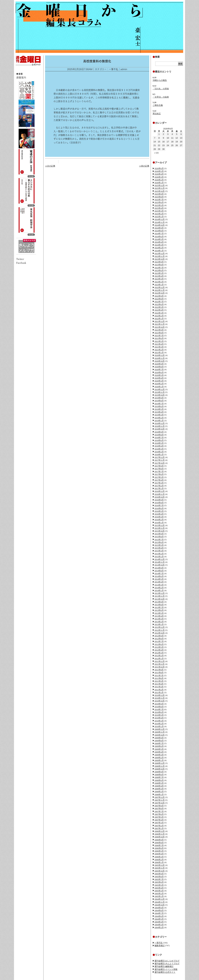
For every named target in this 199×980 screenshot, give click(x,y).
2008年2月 (159, 791)
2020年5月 (159, 375)
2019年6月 (159, 406)
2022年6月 (159, 304)
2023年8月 (159, 265)
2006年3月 (159, 857)
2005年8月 (159, 877)
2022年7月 (159, 302)
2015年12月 (160, 525)
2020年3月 (159, 381)
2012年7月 (159, 641)
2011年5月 (159, 681)
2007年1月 (159, 828)
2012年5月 (159, 647)
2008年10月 (160, 769)
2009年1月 (159, 760)
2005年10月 (160, 871)
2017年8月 (159, 469)
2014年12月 (160, 559)
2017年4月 (159, 480)
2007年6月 (159, 814)
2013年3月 (159, 619)
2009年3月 (159, 755)
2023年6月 (159, 270)
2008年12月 (160, 763)
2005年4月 (159, 888)
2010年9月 (159, 704)
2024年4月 (159, 242)
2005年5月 (159, 885)
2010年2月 (159, 724)
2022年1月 (159, 319)
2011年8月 (159, 673)
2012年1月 (159, 658)
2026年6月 (159, 168)
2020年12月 (160, 355)
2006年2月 (159, 860)
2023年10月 (160, 259)
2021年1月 (159, 352)
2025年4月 (159, 208)
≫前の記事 (144, 166)
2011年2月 (159, 690)
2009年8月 (159, 741)
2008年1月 (159, 794)
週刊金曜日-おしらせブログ (167, 961)
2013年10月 (160, 599)
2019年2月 (159, 418)
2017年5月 (159, 477)
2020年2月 (159, 384)
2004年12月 (160, 899)
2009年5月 (159, 749)
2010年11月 (160, 698)
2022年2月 (159, 316)
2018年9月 (159, 432)
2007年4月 (159, 820)
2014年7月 (159, 573)
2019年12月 (160, 389)
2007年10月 (160, 803)
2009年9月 (159, 738)
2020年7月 (159, 369)
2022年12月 (160, 287)
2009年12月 (160, 729)
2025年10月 (160, 191)
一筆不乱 (159, 943)
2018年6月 (159, 440)
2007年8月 (159, 808)
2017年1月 (159, 488)
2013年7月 (159, 607)
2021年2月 (159, 350)
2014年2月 (159, 588)
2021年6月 (159, 338)
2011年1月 (159, 692)
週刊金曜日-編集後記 (164, 966)
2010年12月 (160, 695)
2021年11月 (160, 324)
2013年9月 (159, 602)
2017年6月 (159, 474)
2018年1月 (159, 454)
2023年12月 (160, 253)
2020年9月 (159, 364)
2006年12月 (160, 831)
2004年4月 (159, 922)
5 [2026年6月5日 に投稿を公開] (177, 134)
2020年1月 (159, 387)
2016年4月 (159, 514)
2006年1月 (159, 862)
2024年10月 (160, 225)
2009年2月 (159, 758)
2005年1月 (159, 896)
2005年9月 (159, 874)
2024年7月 (159, 234)
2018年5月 (159, 443)
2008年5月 (159, 783)
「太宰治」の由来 (161, 97)
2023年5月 (159, 273)
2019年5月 (159, 409)
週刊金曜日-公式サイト (165, 972)
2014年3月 (159, 585)
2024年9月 (159, 228)
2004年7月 (159, 913)
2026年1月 (159, 183)
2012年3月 (159, 653)
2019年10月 (160, 395)
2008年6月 (159, 780)
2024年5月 (159, 239)
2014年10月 (160, 565)
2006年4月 (159, 854)
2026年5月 (159, 171)
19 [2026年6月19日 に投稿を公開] (177, 142)
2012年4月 (159, 650)
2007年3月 (159, 823)
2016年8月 (159, 503)
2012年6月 (159, 644)
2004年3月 (159, 925)
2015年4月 (159, 548)
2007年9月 (159, 806)
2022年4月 (159, 310)
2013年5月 (159, 613)
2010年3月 (159, 721)
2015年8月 (159, 537)
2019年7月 (159, 404)
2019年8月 (159, 401)
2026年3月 (159, 177)
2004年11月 (160, 902)
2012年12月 (160, 627)
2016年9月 (159, 500)
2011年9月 (159, 670)
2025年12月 (160, 185)
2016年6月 (159, 508)
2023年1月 (159, 285)
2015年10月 (160, 531)
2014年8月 (159, 571)
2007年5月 (159, 817)
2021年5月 (159, 341)
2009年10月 (160, 735)
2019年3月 (159, 415)
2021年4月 (159, 344)
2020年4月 (159, 378)
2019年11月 (160, 392)
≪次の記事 (50, 166)
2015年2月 (159, 554)
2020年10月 (160, 361)
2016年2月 (159, 520)
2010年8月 (159, 707)
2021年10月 (160, 327)
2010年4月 (159, 718)
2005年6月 (159, 882)
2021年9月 (159, 330)
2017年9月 (159, 466)
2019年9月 (159, 398)
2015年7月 (159, 540)
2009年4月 (159, 752)
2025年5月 (159, 205)
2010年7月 (159, 709)
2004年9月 (159, 908)
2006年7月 (159, 845)
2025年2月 (159, 214)
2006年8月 (159, 843)
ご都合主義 (158, 105)
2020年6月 (159, 372)
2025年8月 (159, 197)
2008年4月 (159, 786)
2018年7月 (159, 438)
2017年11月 (160, 460)
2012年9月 (159, 636)
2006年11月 (160, 834)
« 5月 (156, 153)
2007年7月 (159, 811)
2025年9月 (159, 194)
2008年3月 (159, 789)
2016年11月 (160, 494)
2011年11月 (160, 664)
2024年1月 (159, 251)
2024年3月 (159, 245)
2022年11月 (160, 290)
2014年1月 (159, 590)
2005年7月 (159, 879)
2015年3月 (159, 551)
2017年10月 (160, 463)
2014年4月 (159, 582)
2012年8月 (159, 639)
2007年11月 (160, 800)
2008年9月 (159, 772)
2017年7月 (159, 471)
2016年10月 (160, 497)
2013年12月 (160, 593)
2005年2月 (159, 893)
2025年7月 (159, 200)
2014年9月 (159, 568)
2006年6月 (159, 848)
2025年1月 (159, 217)
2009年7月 (159, 743)
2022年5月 (159, 307)
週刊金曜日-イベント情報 (166, 969)
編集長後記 (160, 946)
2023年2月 (159, 282)
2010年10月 (160, 701)
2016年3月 (159, 517)
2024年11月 (160, 222)
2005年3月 (159, 891)
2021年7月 (159, 336)
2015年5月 (159, 545)
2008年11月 (160, 766)
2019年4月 (159, 412)
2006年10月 (160, 837)
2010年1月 (159, 726)
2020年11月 (160, 358)
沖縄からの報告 (160, 80)
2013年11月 (160, 596)
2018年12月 (160, 423)
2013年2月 (159, 622)
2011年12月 (160, 661)
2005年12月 (160, 865)
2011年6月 (159, 678)
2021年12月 (160, 321)
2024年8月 (159, 231)
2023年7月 (159, 268)
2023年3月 (159, 279)
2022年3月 (159, 313)
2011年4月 (159, 684)
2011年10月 (160, 667)
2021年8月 (159, 333)
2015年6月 (159, 542)
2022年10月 (160, 293)
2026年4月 (159, 174)
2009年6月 (159, 746)
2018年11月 (160, 426)
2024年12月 (160, 219)
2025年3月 (159, 211)
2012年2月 (159, 656)
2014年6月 (159, 576)
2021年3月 (159, 347)
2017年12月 (160, 457)
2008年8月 (159, 775)
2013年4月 (159, 616)
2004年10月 (160, 905)
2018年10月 (160, 429)
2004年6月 (159, 916)
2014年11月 (160, 562)
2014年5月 (159, 579)
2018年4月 (159, 446)
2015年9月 (159, 534)
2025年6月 (159, 202)
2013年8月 (159, 605)
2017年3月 (159, 483)
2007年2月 (159, 826)
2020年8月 (159, 367)
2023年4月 (159, 276)
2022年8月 (159, 299)
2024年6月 (159, 236)
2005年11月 (160, 868)
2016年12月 (160, 491)
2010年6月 (159, 712)
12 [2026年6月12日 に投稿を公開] (177, 138)
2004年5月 (159, 919)
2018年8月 (159, 435)
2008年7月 (159, 777)
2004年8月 (159, 910)
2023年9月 (159, 262)
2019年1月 (159, 421)
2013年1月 (159, 624)
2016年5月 (159, 511)
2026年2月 (159, 180)
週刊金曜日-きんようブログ (167, 964)
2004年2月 (159, 927)
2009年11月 (160, 732)
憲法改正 (157, 114)
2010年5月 (159, 715)
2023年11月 (160, 256)
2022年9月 (159, 296)
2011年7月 (159, 675)
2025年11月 (160, 188)
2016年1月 (159, 523)
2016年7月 (159, 505)
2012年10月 (160, 633)
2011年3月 (159, 687)
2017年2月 (159, 486)
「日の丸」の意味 (161, 89)
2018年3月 (159, 449)
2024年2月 (159, 248)
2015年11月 (160, 528)
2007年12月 (160, 797)
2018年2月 (159, 452)
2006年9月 (159, 840)
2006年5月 (159, 851)
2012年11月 (160, 630)
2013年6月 (159, 610)
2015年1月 (159, 556)
